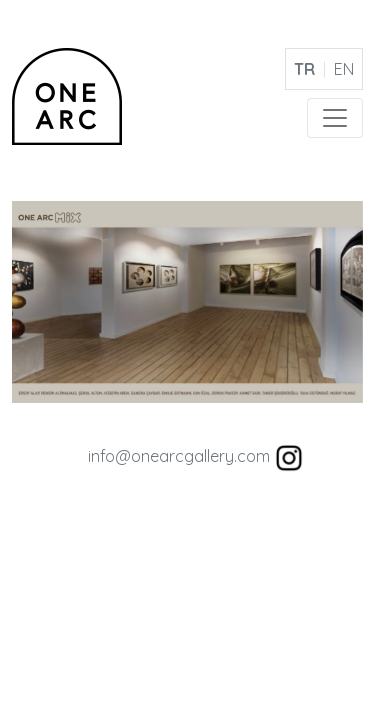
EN (344, 69)
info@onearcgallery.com (179, 456)
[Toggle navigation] (335, 118)
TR (304, 69)
